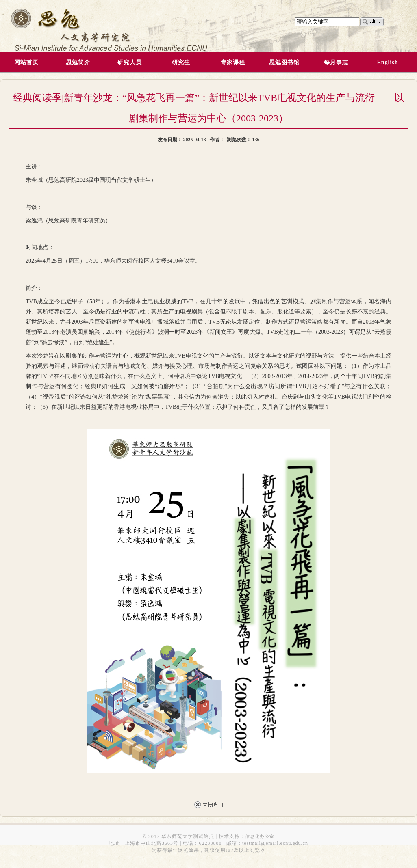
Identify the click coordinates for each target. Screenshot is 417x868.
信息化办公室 (260, 836)
